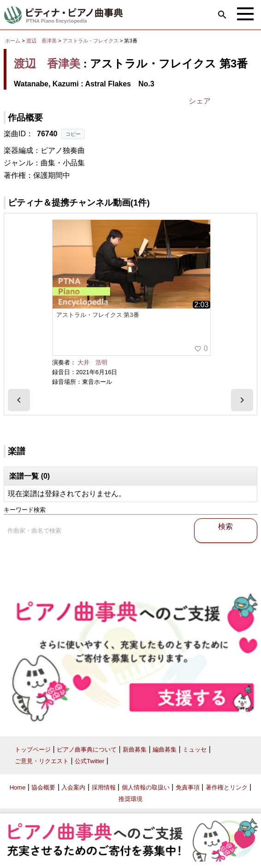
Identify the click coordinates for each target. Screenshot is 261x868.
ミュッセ (195, 750)
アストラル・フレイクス (91, 41)
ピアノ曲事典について (87, 750)
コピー (73, 134)
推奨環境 (130, 799)
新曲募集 (135, 750)
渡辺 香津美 (42, 41)
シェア (200, 101)
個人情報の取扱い (146, 787)
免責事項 (188, 787)
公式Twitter (89, 761)
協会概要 (43, 787)
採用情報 (104, 787)
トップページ (33, 750)
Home (18, 787)
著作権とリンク (227, 787)
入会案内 (73, 787)
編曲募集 (165, 750)
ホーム (13, 41)
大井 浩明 (92, 362)
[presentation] (19, 400)
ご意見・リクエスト (42, 761)
